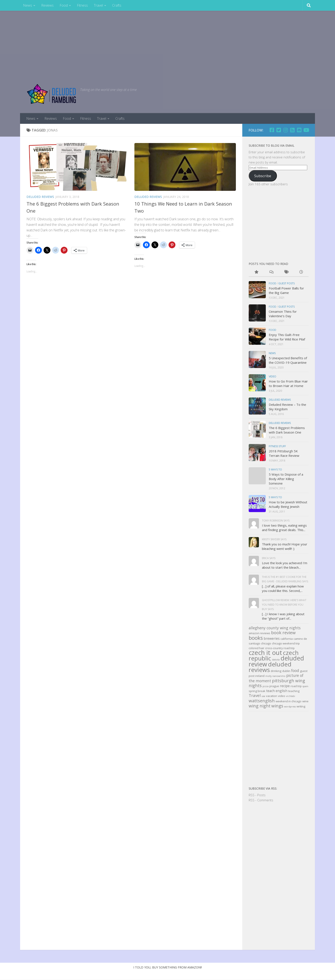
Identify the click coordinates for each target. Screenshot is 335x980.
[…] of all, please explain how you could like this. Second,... (283, 588)
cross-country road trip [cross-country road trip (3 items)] (280, 648)
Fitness (82, 5)
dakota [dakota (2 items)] (276, 660)
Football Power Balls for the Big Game (286, 290)
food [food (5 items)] (295, 670)
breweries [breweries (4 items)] (272, 638)
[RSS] (292, 130)
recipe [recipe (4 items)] (285, 686)
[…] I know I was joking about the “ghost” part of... (283, 616)
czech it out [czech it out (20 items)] (265, 653)
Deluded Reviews (40, 197)
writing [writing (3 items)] (301, 706)
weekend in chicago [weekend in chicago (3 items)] (289, 701)
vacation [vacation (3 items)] (272, 696)
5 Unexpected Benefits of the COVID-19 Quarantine (288, 360)
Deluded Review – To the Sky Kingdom (287, 407)
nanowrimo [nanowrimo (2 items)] (279, 676)
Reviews (47, 5)
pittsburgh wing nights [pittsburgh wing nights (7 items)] (277, 683)
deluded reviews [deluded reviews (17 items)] (270, 667)
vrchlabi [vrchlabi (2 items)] (291, 696)
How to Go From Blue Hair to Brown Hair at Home (288, 383)
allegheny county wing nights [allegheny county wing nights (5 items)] (275, 628)
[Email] (299, 130)
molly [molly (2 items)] (268, 676)
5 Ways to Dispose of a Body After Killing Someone (286, 479)
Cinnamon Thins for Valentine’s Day (283, 314)
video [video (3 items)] (282, 696)
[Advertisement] (167, 43)
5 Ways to (275, 470)
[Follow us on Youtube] (306, 130)
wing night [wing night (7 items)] (260, 706)
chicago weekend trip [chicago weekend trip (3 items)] (286, 643)
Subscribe (263, 176)
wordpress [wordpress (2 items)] (290, 707)
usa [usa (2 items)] (263, 696)
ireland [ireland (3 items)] (260, 676)
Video (273, 376)
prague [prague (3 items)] (274, 686)
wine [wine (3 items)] (305, 701)
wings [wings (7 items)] (277, 706)
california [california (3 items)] (287, 639)
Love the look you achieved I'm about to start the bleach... (285, 565)
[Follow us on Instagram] (285, 130)
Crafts (117, 5)
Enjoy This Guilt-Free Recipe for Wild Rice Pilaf (287, 337)
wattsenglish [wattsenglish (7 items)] (262, 701)
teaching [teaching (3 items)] (294, 691)
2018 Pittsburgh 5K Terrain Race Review (284, 453)
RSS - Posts (257, 795)
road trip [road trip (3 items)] (296, 686)
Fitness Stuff (277, 446)
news (272, 353)
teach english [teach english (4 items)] (277, 691)
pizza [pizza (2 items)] (266, 686)
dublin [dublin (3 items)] (286, 671)
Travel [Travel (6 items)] (255, 695)
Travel (98, 5)
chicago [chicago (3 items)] (266, 643)
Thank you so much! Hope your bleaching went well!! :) (285, 546)
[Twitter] (279, 130)
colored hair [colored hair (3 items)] (256, 648)
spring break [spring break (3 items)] (257, 691)
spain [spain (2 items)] (305, 686)
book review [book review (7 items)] (283, 633)
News (28, 5)
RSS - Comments (261, 800)
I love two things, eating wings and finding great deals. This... (284, 528)
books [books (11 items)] (256, 638)
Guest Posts (287, 283)
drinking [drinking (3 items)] (276, 671)
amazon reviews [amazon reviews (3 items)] (259, 633)
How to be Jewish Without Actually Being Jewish (288, 504)
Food (64, 5)
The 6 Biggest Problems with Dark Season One (287, 430)
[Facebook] (272, 130)
